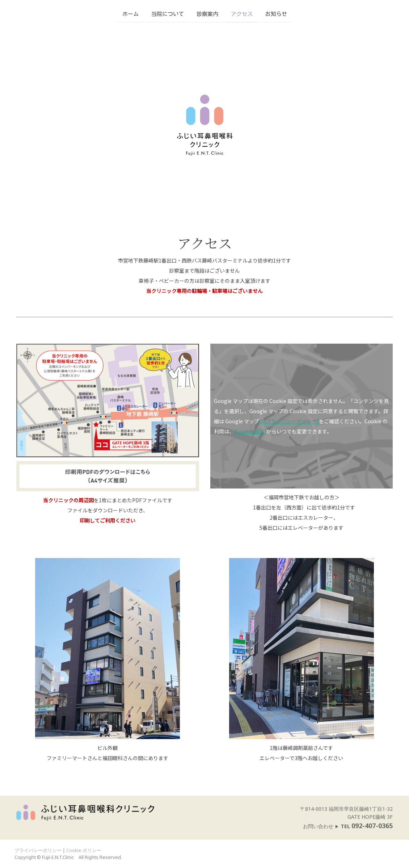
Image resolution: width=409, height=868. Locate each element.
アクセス (242, 14)
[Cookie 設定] (250, 431)
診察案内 (207, 14)
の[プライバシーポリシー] (289, 421)
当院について (168, 14)
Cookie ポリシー (84, 850)
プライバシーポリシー (38, 850)
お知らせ (276, 14)
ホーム (130, 14)
